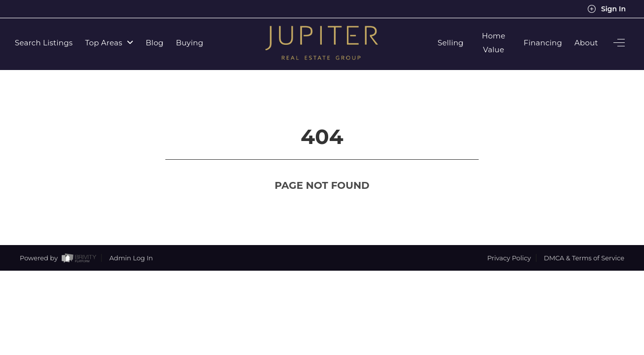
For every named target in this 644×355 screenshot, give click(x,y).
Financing (543, 43)
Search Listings (44, 43)
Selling (451, 43)
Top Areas (109, 43)
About (586, 43)
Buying (189, 43)
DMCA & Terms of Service (584, 240)
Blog (154, 43)
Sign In (606, 9)
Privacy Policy (509, 240)
